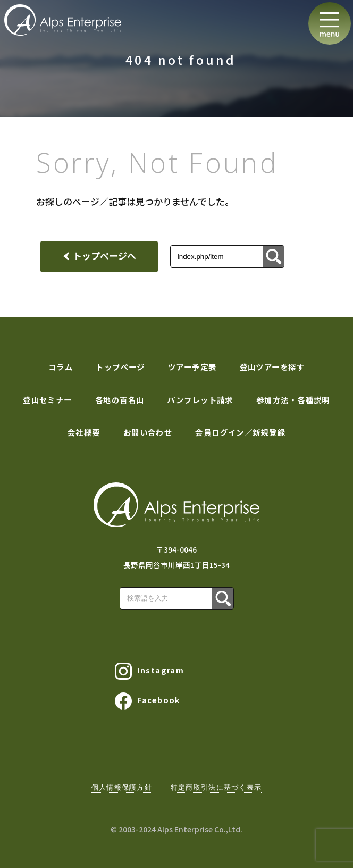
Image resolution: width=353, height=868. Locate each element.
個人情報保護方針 (122, 787)
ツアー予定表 (192, 367)
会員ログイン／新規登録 (240, 432)
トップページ (120, 367)
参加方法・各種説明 (293, 400)
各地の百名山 (120, 400)
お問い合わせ (148, 432)
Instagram (149, 671)
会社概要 (84, 432)
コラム (61, 367)
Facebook (148, 701)
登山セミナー (48, 400)
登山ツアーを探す (272, 367)
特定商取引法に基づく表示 (216, 787)
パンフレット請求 (200, 400)
